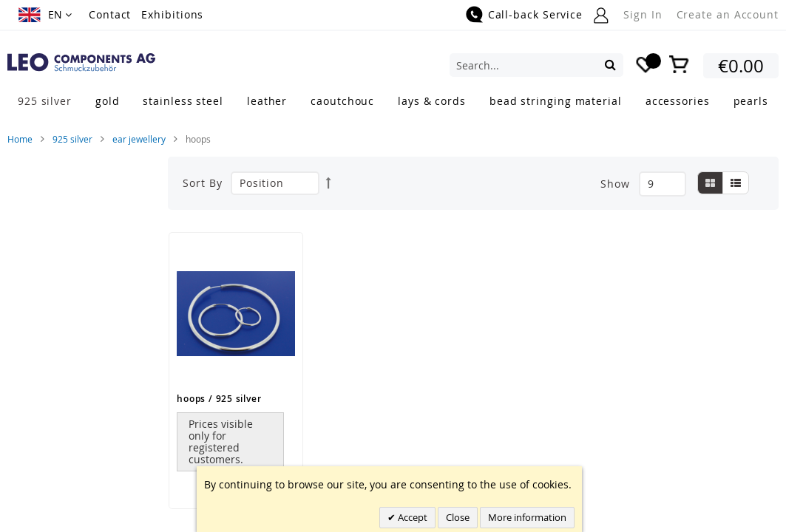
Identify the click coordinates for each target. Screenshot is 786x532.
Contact (110, 14)
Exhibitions (172, 14)
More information (527, 517)
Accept (411, 517)
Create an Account (728, 14)
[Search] (610, 64)
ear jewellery (139, 139)
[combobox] (536, 65)
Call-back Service (535, 14)
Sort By (202, 183)
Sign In (643, 14)
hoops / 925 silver (219, 399)
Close (458, 517)
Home (20, 139)
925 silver (72, 139)
